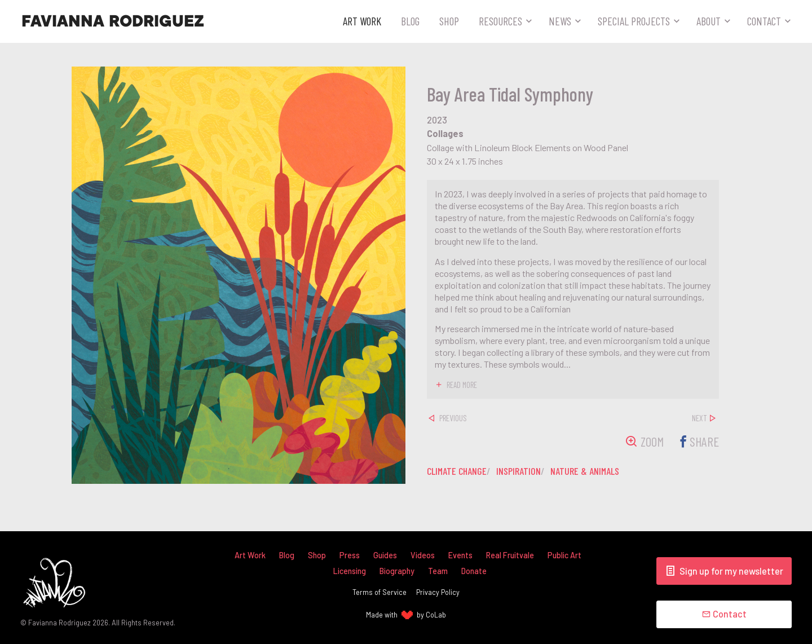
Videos (423, 555)
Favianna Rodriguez (113, 21)
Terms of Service (379, 592)
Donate (474, 571)
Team (438, 571)
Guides (385, 555)
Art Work (362, 21)
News (560, 21)
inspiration (521, 471)
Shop (449, 21)
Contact (764, 21)
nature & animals (588, 471)
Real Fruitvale (510, 555)
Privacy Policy (438, 592)
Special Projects (634, 21)
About (709, 21)
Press (350, 555)
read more (463, 385)
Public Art (565, 555)
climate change (458, 471)
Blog (410, 21)
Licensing (350, 571)
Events (460, 555)
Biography (397, 571)
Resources (500, 21)
